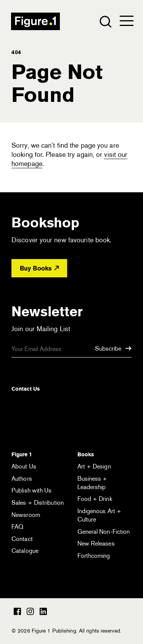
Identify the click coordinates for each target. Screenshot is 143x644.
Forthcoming (94, 556)
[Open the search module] (105, 21)
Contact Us (26, 389)
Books (86, 454)
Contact (22, 539)
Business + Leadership (92, 483)
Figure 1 (22, 454)
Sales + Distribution (38, 503)
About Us (24, 466)
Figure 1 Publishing (35, 21)
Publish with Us (32, 490)
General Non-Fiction (104, 532)
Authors (22, 479)
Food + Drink (95, 499)
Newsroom (26, 515)
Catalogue (25, 551)
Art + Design (94, 466)
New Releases (96, 543)
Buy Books (39, 268)
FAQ (17, 527)
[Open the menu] (127, 23)
